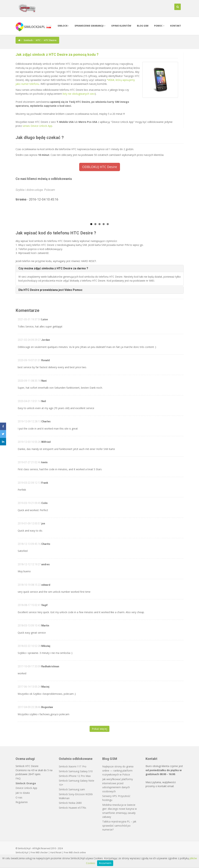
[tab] (100, 268)
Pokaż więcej (99, 729)
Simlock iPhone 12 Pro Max (75, 776)
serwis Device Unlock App (37, 126)
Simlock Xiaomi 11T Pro (73, 766)
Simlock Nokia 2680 (70, 803)
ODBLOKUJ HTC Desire (100, 167)
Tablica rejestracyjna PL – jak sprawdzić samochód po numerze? (119, 825)
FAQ (18, 778)
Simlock (63, 26)
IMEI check (74, 852)
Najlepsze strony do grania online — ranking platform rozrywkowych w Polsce (118, 770)
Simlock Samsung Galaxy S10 (76, 771)
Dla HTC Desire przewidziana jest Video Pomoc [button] (50, 290)
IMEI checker (42, 852)
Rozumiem (105, 863)
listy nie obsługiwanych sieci (79, 94)
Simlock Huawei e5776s (73, 808)
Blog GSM (143, 26)
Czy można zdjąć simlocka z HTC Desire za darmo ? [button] (53, 268)
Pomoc (159, 26)
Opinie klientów (121, 26)
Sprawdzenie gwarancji (90, 26)
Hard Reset (56, 852)
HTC (38, 40)
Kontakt (176, 26)
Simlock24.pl (22, 852)
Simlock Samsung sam (72, 789)
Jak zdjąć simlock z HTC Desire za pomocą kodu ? (57, 55)
